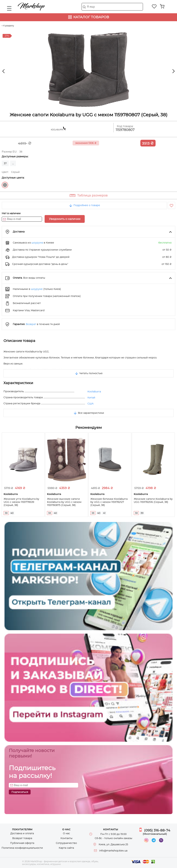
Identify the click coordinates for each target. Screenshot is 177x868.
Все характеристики (89, 413)
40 (12, 513)
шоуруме (37, 289)
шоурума (37, 243)
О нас (66, 833)
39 (142, 513)
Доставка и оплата (22, 833)
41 (104, 513)
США (90, 404)
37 (5, 163)
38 (6, 513)
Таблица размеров (92, 195)
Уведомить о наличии (65, 219)
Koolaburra (94, 392)
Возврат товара (22, 838)
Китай (91, 398)
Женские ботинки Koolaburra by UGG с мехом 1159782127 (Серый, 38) (109, 502)
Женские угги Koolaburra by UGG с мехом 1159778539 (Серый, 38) (21, 502)
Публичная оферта (22, 843)
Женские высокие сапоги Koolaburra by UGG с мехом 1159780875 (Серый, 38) (64, 502)
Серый (5, 185)
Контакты (66, 838)
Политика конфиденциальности (22, 848)
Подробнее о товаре (84, 205)
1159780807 (125, 130)
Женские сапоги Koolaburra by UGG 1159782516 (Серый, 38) (153, 500)
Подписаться (20, 792)
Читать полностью (88, 373)
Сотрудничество (66, 843)
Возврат (31, 324)
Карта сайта (66, 848)
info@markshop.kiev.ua (113, 851)
